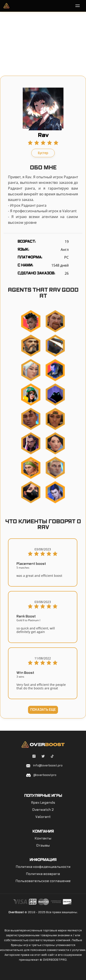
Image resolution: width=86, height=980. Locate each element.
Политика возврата (43, 874)
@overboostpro (45, 775)
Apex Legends (43, 803)
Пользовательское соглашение (43, 881)
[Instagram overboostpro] (34, 757)
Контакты (43, 839)
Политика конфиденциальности (43, 867)
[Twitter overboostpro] (43, 757)
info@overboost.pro (48, 766)
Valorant (43, 817)
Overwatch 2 (43, 810)
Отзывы (43, 846)
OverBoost (16, 912)
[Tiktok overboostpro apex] (52, 757)
